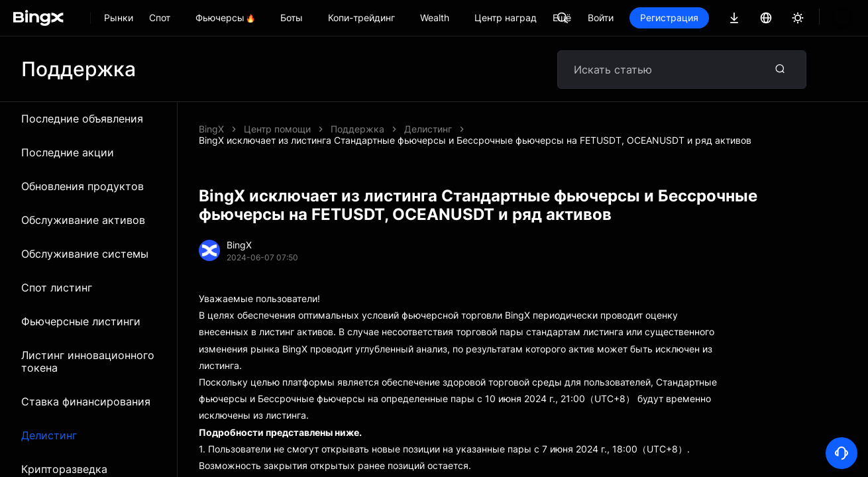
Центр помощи (277, 129)
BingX (211, 129)
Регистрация (714, 18)
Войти (646, 18)
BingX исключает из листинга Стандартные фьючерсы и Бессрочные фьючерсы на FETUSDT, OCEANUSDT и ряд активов (475, 140)
